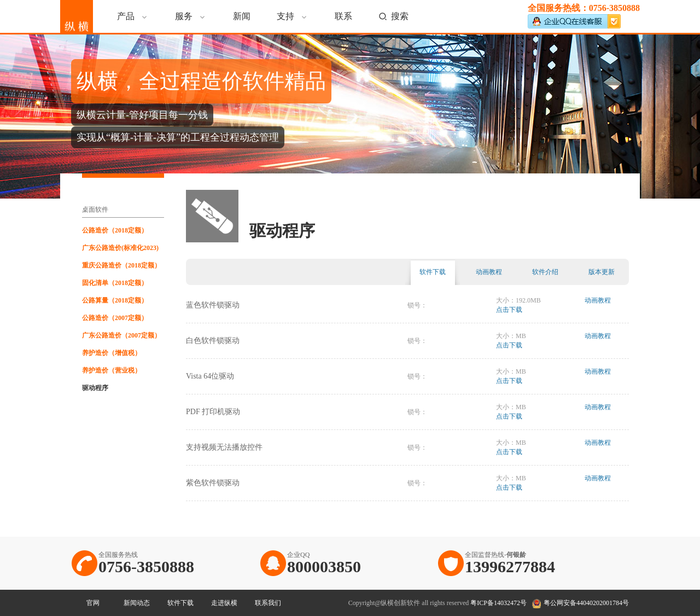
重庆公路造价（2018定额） (121, 265)
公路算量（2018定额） (115, 300)
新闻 (242, 16)
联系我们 (268, 603)
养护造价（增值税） (112, 353)
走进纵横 (224, 603)
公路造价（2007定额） (115, 318)
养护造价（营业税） (112, 370)
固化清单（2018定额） (115, 283)
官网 (93, 603)
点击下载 (509, 310)
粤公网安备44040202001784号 (586, 603)
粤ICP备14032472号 (498, 603)
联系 (343, 16)
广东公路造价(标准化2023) (120, 248)
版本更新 (602, 272)
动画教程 (489, 272)
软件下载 (433, 272)
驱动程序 (95, 388)
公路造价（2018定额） (115, 230)
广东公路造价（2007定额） (121, 335)
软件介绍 (545, 272)
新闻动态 (137, 603)
